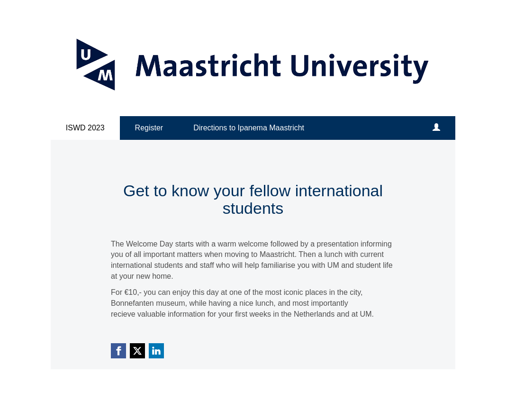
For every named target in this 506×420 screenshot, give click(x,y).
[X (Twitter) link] (137, 351)
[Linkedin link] (156, 351)
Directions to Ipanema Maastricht (249, 128)
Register (149, 128)
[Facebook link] (118, 351)
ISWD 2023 (85, 128)
